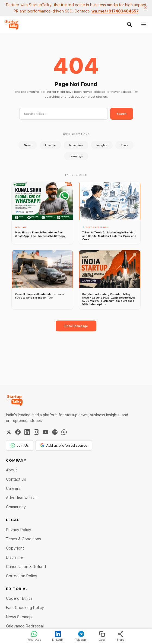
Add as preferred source (64, 445)
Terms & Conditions (23, 539)
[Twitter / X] (9, 432)
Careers (13, 488)
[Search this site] (129, 24)
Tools (124, 145)
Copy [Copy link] (102, 636)
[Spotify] (55, 432)
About (11, 470)
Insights (102, 145)
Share (121, 636)
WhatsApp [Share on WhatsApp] (34, 636)
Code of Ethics (19, 598)
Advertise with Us (22, 498)
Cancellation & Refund (26, 567)
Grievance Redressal (25, 626)
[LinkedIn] (27, 432)
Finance (50, 145)
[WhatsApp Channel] (64, 432)
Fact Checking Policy (25, 607)
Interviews (76, 145)
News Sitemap (19, 617)
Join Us (20, 445)
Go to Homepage (76, 326)
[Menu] (144, 24)
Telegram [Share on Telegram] (81, 636)
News (28, 145)
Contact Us (16, 479)
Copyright (15, 548)
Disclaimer (15, 557)
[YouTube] (46, 432)
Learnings (76, 156)
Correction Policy (22, 576)
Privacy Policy (19, 530)
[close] (145, 8)
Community (16, 507)
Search (122, 114)
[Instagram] (36, 432)
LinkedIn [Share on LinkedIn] (58, 636)
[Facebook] (18, 432)
